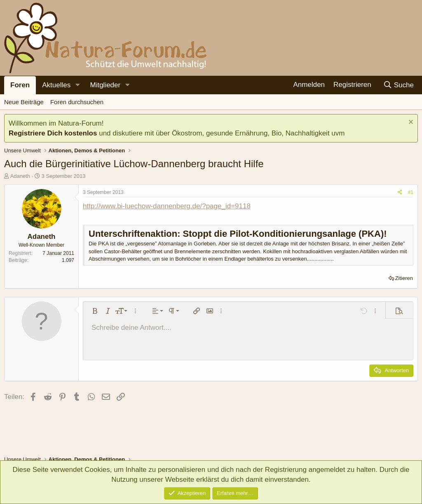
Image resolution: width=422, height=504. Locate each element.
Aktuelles (56, 85)
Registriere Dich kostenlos (53, 133)
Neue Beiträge (24, 102)
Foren (20, 85)
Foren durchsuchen (77, 102)
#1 (411, 192)
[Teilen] (400, 192)
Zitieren (404, 278)
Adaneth (20, 176)
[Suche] (398, 85)
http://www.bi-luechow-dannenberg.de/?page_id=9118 (167, 206)
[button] (77, 85)
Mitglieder (105, 85)
